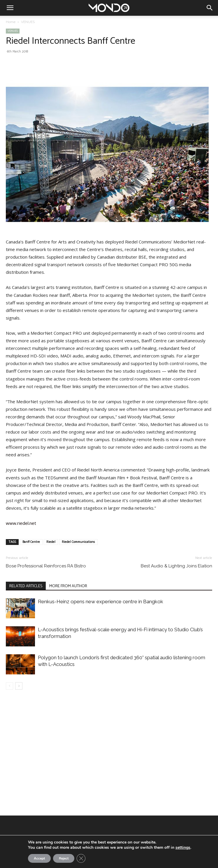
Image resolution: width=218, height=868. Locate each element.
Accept (39, 858)
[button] (10, 8)
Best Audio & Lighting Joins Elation (176, 566)
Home (11, 22)
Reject (64, 858)
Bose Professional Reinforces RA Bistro (46, 566)
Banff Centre (31, 542)
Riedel (51, 542)
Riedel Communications (78, 542)
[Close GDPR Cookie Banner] (81, 858)
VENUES (28, 22)
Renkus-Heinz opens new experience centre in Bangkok (101, 602)
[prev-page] (9, 686)
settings (183, 848)
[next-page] (19, 686)
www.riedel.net (21, 523)
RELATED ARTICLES (26, 586)
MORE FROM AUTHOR (68, 586)
